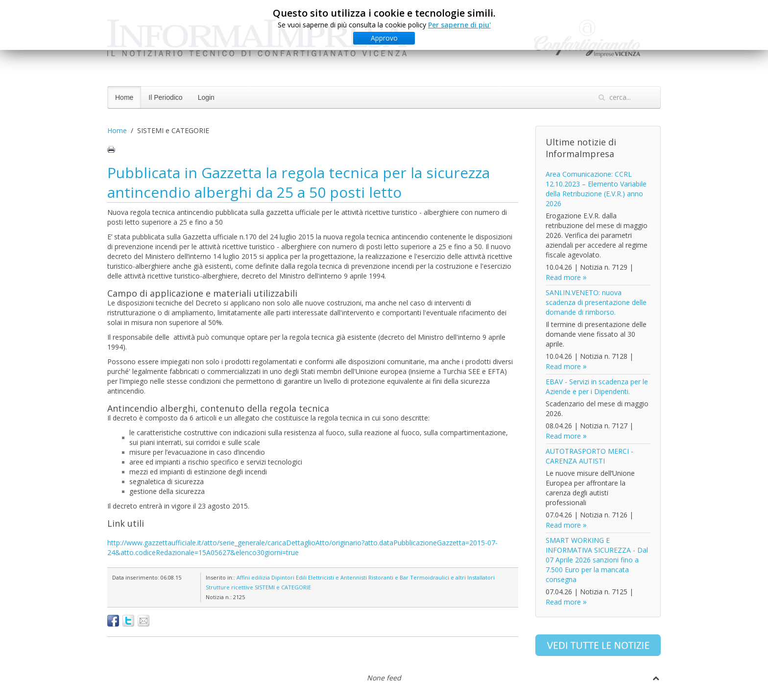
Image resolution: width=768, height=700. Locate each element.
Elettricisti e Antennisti (337, 577)
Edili (301, 577)
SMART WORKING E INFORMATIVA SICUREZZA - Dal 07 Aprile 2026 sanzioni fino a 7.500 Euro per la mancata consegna (597, 560)
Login (206, 97)
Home (124, 97)
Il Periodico (165, 97)
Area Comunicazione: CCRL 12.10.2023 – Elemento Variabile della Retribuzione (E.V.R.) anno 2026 (596, 189)
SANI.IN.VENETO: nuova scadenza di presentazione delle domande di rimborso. (596, 302)
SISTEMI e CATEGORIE (283, 587)
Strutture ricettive (229, 587)
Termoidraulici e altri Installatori (452, 577)
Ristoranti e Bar (388, 577)
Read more (563, 277)
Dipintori (283, 577)
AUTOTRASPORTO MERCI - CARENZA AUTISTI (589, 456)
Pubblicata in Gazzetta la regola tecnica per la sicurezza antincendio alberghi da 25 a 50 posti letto (299, 182)
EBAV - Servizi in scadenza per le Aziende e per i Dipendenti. (597, 386)
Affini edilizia (253, 577)
